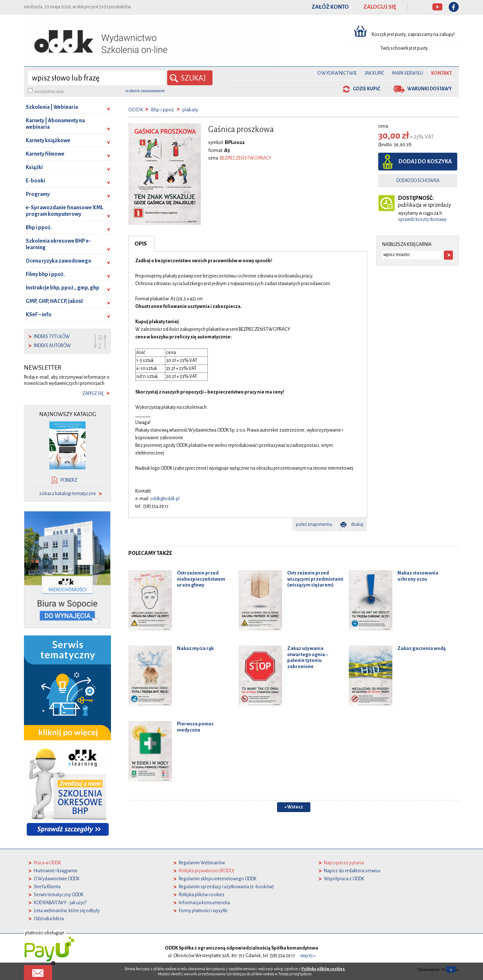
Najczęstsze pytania (344, 863)
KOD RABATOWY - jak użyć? (60, 903)
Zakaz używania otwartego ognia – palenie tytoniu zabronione (308, 657)
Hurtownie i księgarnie (56, 871)
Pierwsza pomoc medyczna (195, 726)
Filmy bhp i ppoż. (45, 274)
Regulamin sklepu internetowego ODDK (218, 879)
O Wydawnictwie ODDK (57, 879)
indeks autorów (52, 346)
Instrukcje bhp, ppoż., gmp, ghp (63, 288)
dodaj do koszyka (425, 161)
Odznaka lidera (49, 919)
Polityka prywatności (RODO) (207, 871)
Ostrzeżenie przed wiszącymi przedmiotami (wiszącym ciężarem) (315, 579)
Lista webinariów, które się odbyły (67, 911)
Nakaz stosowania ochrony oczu (418, 576)
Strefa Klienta (47, 887)
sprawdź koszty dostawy (422, 219)
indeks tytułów (52, 337)
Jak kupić (374, 73)
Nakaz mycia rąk (195, 648)
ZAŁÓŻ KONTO (330, 7)
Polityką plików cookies (323, 969)
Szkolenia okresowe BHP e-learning (58, 244)
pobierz (69, 480)
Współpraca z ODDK (344, 879)
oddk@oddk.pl (165, 498)
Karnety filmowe (45, 154)
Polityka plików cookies (202, 895)
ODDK (136, 110)
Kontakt (441, 73)
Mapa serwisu (408, 73)
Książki (34, 167)
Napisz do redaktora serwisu (352, 871)
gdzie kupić (366, 89)
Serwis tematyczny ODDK (59, 895)
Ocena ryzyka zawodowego (59, 261)
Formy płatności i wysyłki (203, 911)
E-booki (35, 181)
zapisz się (93, 394)
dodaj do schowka (418, 181)
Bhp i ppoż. (39, 227)
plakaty (190, 110)
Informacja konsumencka (204, 903)
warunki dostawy (430, 89)
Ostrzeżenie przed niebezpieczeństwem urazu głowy (201, 579)
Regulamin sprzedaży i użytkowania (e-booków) (226, 887)
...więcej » (306, 956)
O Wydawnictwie (337, 73)
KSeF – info (39, 314)
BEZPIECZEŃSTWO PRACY (245, 158)
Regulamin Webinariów (202, 863)
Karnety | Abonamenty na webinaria (55, 124)
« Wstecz (294, 807)
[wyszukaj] (97, 78)
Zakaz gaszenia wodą (422, 648)
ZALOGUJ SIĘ (380, 7)
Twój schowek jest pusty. (404, 48)
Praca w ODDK (47, 863)
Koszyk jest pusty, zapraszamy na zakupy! (414, 34)
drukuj (357, 524)
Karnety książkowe (48, 140)
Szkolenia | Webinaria (52, 107)
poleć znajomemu (314, 524)
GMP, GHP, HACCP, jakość (54, 301)
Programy (38, 194)
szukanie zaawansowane (145, 91)
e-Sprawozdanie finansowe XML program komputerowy (65, 211)
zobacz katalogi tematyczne (68, 494)
